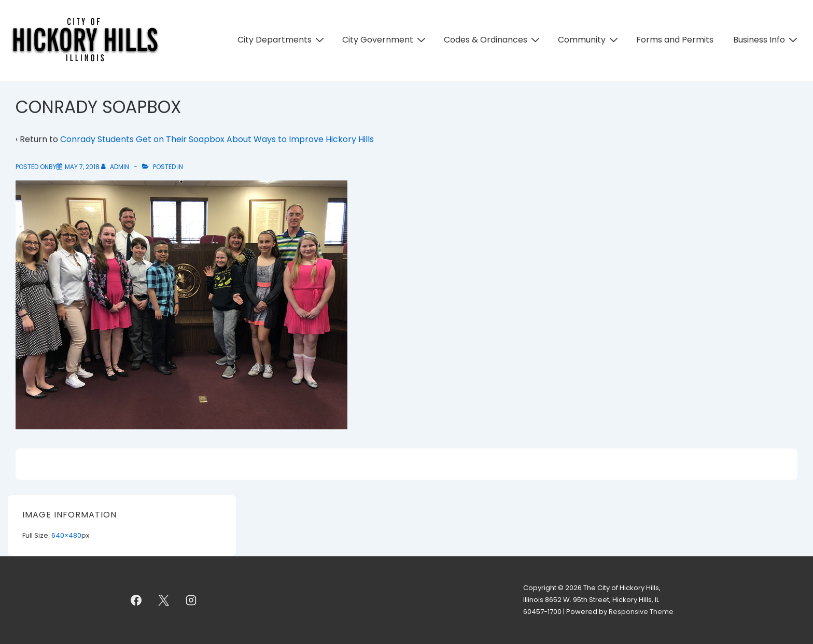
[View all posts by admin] (116, 167)
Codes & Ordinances (493, 40)
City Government (385, 40)
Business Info (767, 40)
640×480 (66, 535)
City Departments (282, 40)
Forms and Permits (675, 40)
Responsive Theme (641, 612)
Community (589, 40)
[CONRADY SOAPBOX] (82, 167)
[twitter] (164, 600)
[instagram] (191, 600)
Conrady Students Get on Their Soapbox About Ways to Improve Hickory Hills (217, 139)
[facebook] (136, 600)
